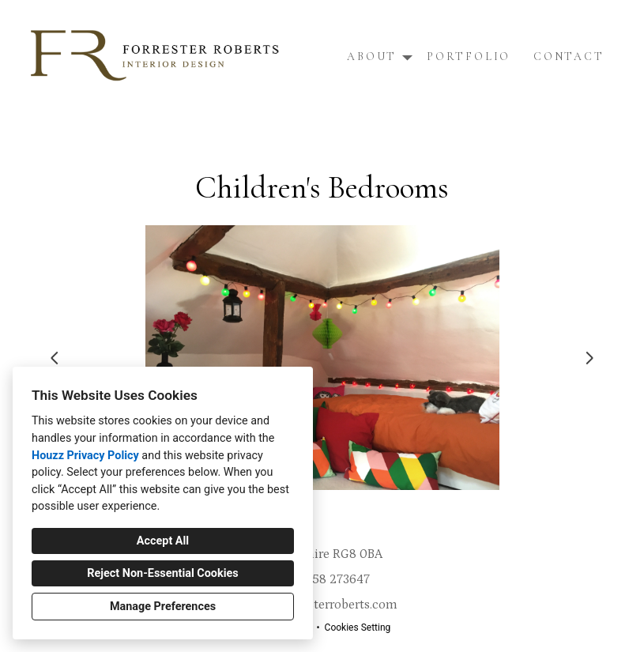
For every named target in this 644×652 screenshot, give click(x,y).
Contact (569, 57)
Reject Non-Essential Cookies (162, 573)
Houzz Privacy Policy (85, 456)
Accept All (163, 541)
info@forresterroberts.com (322, 605)
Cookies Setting (358, 628)
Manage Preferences (163, 607)
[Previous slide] (55, 358)
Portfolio (469, 57)
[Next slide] (589, 358)
